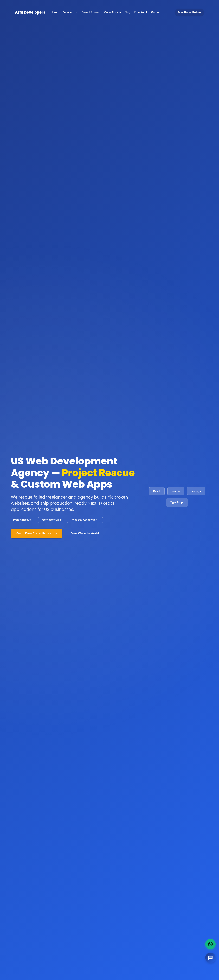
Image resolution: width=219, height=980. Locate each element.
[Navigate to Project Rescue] (91, 12)
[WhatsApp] (210, 944)
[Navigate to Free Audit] (141, 12)
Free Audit (141, 12)
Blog (128, 12)
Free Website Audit (85, 533)
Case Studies (112, 12)
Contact (156, 12)
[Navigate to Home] (55, 12)
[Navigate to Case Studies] (112, 12)
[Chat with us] (210, 958)
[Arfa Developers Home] (30, 12)
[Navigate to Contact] (156, 12)
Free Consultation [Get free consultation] (189, 12)
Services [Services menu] (70, 12)
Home (55, 12)
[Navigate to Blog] (128, 12)
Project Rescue (91, 12)
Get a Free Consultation (37, 533)
